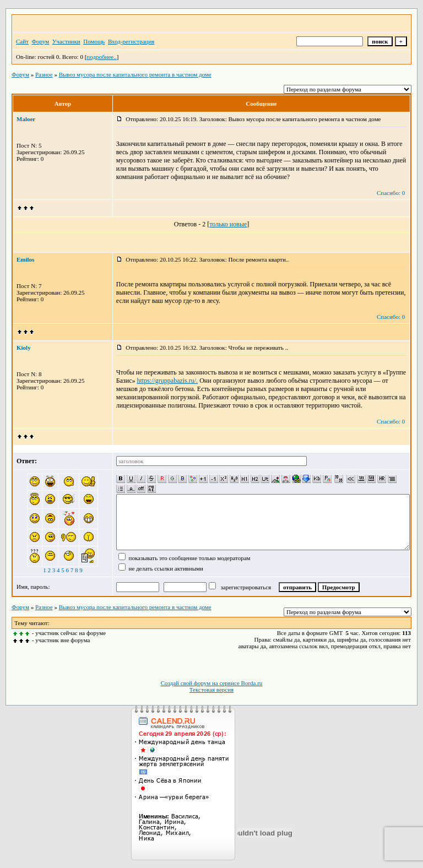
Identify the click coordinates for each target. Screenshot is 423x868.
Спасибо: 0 (391, 193)
